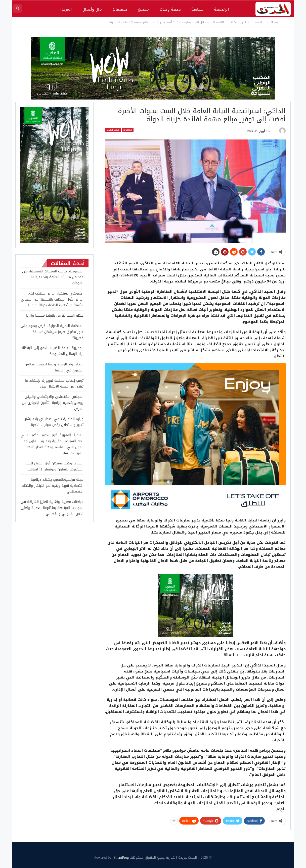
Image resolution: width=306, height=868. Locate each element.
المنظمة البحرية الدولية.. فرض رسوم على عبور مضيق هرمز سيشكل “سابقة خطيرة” (52, 332)
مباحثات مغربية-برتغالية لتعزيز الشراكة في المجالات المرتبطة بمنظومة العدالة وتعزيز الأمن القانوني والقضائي (52, 508)
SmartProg (121, 858)
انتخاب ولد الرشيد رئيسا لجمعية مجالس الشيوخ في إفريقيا (54, 367)
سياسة (197, 9)
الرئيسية (221, 9)
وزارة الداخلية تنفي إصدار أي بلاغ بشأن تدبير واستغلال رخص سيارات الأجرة (54, 422)
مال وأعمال (92, 9)
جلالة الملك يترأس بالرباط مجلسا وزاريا (55, 316)
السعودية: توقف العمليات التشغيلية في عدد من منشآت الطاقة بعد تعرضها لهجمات (53, 277)
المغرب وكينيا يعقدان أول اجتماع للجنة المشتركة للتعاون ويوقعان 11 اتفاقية (54, 466)
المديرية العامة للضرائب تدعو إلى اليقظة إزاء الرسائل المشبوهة (53, 351)
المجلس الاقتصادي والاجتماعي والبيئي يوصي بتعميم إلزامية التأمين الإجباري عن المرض (53, 403)
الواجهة (128, 130)
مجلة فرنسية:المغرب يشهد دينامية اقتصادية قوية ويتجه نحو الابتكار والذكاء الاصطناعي (53, 486)
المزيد (67, 9)
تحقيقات (120, 9)
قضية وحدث (170, 9)
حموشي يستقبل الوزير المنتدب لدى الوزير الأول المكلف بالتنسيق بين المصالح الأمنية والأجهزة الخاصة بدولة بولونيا (52, 299)
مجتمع (144, 9)
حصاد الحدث (113, 130)
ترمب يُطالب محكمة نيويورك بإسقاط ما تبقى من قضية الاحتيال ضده (54, 384)
